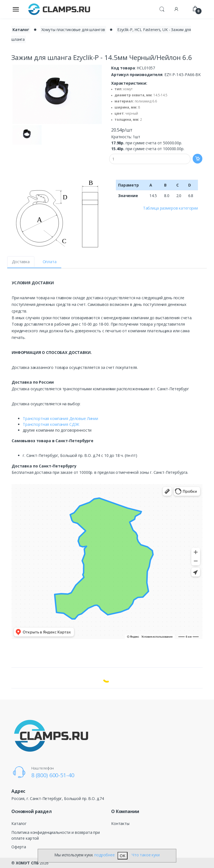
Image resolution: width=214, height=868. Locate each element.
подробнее (105, 855)
